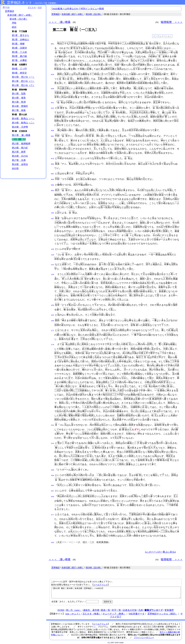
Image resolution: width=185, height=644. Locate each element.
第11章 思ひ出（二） (23, 81)
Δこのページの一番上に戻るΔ (160, 548)
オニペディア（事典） (114, 612)
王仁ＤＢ (32, 8)
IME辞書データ (137, 612)
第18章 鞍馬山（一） (23, 119)
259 (53, 472)
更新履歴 (169, 608)
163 (53, 312)
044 (53, 108)
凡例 (140, 608)
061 (53, 135)
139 (53, 272)
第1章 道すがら (21, 35)
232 (53, 422)
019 (53, 74)
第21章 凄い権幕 (21, 135)
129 (53, 252)
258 (53, 467)
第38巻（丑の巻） (19, 19)
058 (53, 130)
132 (53, 262)
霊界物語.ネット (20, 3)
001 (53, 44)
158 (53, 302)
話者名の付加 (130, 608)
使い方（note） (74, 608)
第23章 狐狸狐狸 (21, 144)
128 (53, 247)
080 (53, 163)
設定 (40, 8)
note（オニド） (73, 612)
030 (53, 88)
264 (53, 482)
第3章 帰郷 (18, 44)
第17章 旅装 (19, 110)
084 (53, 172)
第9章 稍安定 (19, 73)
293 (53, 539)
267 (53, 487)
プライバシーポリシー (144, 636)
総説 (14, 27)
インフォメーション (162, 36)
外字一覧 (116, 608)
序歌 (14, 23)
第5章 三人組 (19, 52)
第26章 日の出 (20, 156)
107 (53, 216)
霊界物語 (10, 11)
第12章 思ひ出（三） (23, 85)
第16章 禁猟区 (20, 106)
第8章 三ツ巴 (19, 69)
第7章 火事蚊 (19, 60)
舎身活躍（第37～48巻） (20, 15)
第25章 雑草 (19, 152)
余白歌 (15, 168)
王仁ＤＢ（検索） (92, 612)
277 (53, 511)
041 (53, 102)
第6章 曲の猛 (19, 56)
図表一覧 (106, 608)
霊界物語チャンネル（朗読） (162, 612)
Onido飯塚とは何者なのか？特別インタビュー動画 (78, 9)
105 (53, 211)
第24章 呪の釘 (20, 148)
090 (53, 183)
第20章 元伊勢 (20, 127)
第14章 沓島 (19, 98)
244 (53, 440)
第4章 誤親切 (19, 48)
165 (53, 318)
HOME (61, 608)
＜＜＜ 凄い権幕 (60, 22)
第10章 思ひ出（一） (23, 77)
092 (53, 188)
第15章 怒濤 (19, 102)
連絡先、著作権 (91, 608)
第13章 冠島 (19, 94)
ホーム (6, 7)
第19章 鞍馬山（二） (23, 123)
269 (53, 493)
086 (53, 178)
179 (53, 341)
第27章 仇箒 (19, 160)
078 (53, 158)
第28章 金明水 (20, 164)
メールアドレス (101, 581)
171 (53, 327)
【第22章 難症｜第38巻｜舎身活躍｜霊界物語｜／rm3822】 (116, 590)
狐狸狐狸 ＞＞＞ (172, 22)
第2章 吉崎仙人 (21, 40)
